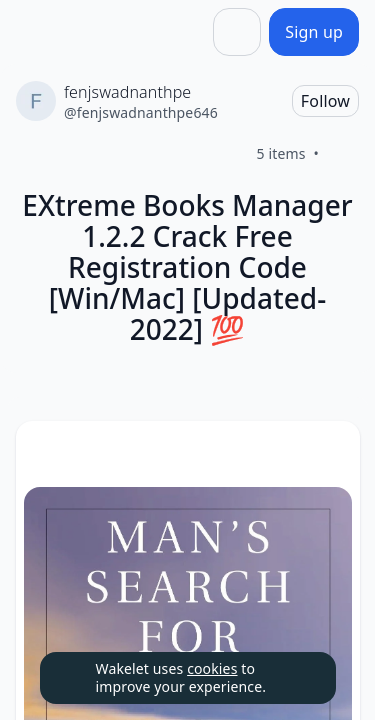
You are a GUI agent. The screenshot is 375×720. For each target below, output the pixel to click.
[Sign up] (314, 32)
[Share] (237, 32)
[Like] (343, 154)
